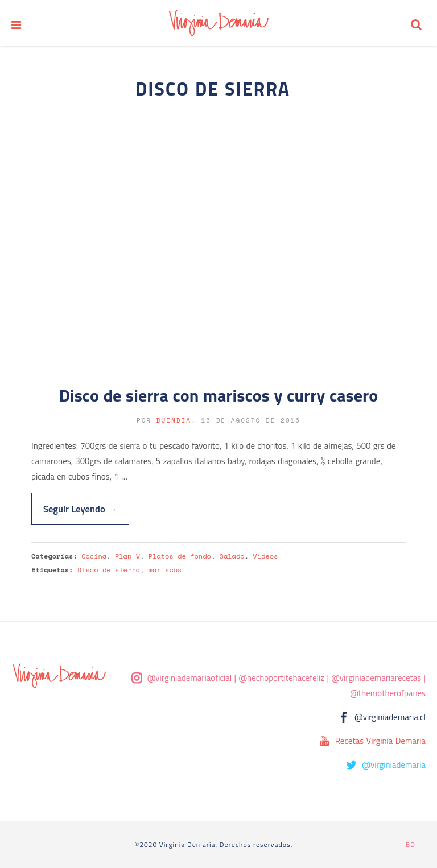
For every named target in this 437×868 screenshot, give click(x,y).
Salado (232, 556)
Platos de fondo (180, 556)
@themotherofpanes (388, 693)
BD (411, 844)
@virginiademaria (394, 765)
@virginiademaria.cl (390, 717)
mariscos (165, 570)
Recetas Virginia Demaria (380, 741)
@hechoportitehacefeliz (281, 678)
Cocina (94, 556)
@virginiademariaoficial (190, 678)
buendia (174, 420)
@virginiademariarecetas (376, 678)
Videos (265, 556)
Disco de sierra (109, 570)
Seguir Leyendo (80, 509)
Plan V (127, 556)
